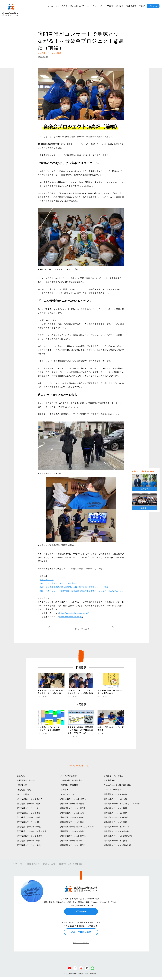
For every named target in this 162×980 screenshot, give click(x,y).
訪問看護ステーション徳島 (72, 831)
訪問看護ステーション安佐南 (73, 799)
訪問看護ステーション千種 (29, 827)
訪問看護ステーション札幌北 (116, 817)
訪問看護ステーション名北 (29, 845)
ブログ (142, 6)
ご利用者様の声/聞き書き (72, 780)
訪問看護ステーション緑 (71, 841)
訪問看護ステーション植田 (29, 804)
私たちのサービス (94, 6)
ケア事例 (109, 6)
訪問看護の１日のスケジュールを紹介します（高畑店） (50, 729)
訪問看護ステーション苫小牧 (116, 831)
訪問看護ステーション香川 (29, 808)
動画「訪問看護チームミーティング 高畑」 (59, 583)
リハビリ (64, 790)
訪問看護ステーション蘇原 (72, 822)
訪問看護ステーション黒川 (115, 808)
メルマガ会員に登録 (81, 932)
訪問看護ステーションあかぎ (30, 799)
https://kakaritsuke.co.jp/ (71, 617)
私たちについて (77, 6)
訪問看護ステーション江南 (72, 813)
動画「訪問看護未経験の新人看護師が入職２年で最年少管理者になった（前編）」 (76, 587)
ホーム (50, 6)
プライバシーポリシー (81, 943)
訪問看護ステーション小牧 (72, 817)
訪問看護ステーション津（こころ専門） (78, 827)
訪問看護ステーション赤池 (115, 794)
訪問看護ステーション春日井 (73, 808)
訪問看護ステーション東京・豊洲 (32, 831)
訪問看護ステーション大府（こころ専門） (122, 804)
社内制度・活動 (24, 790)
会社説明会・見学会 (26, 780)
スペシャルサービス (112, 790)
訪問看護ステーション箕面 (115, 841)
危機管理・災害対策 (69, 785)
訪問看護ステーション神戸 (115, 813)
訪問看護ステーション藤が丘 (73, 836)
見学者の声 (22, 785)
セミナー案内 (23, 794)
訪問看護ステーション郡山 (29, 817)
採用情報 (120, 6)
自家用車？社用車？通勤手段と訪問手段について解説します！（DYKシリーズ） (80, 730)
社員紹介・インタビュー (114, 776)
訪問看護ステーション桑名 (29, 813)
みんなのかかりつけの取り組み (117, 785)
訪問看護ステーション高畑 (115, 822)
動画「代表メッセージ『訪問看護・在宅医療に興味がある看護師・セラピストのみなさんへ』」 (82, 591)
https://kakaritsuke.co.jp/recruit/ (74, 613)
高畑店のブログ (47, 580)
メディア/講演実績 (69, 776)
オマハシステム (67, 794)
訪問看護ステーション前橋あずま (118, 836)
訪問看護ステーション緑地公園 (117, 845)
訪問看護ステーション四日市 (73, 845)
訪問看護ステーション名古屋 (30, 836)
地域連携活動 (109, 780)
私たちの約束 (61, 6)
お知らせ (21, 776)
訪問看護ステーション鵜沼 (72, 804)
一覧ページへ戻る (81, 629)
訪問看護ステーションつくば (116, 827)
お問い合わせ (153, 6)
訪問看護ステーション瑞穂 (29, 841)
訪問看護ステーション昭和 (29, 822)
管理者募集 (131, 6)
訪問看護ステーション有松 (115, 799)
